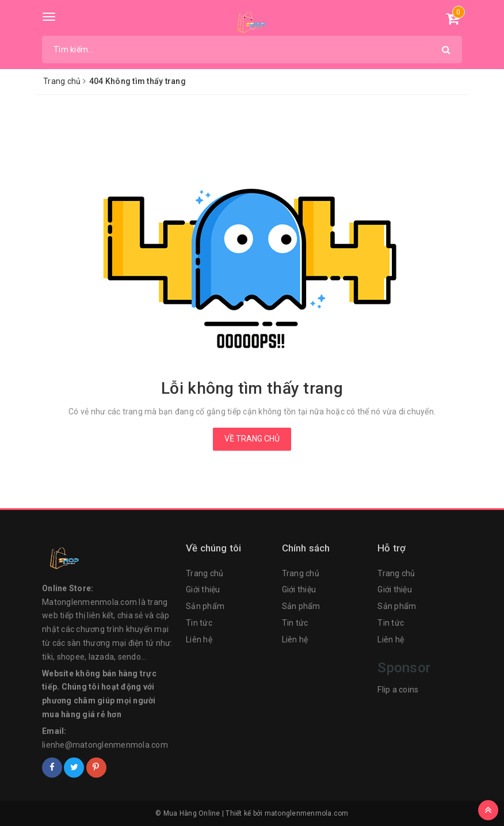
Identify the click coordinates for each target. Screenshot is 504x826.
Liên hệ (199, 640)
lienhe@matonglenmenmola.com (105, 745)
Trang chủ (205, 573)
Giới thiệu (203, 589)
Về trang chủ (252, 439)
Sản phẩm (205, 606)
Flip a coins (398, 690)
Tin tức (199, 623)
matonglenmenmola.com (307, 813)
